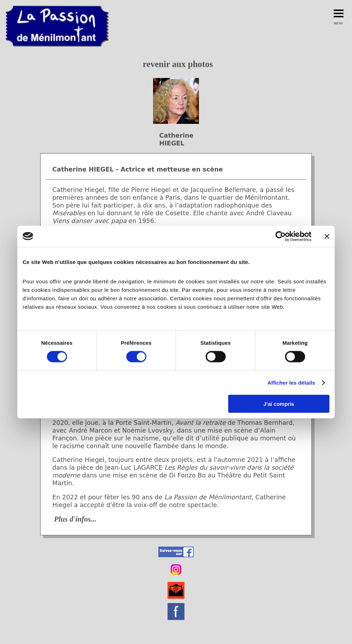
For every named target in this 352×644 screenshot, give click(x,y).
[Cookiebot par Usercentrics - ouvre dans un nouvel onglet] (281, 236)
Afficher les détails (291, 382)
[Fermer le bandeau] (327, 236)
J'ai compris (279, 404)
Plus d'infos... (75, 519)
